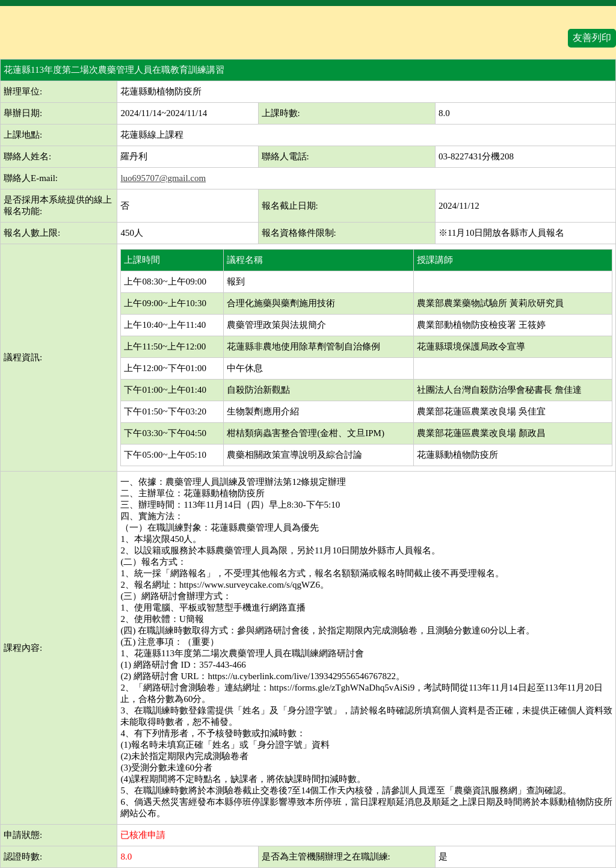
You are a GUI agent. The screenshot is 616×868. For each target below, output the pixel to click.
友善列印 (592, 38)
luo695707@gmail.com (163, 178)
